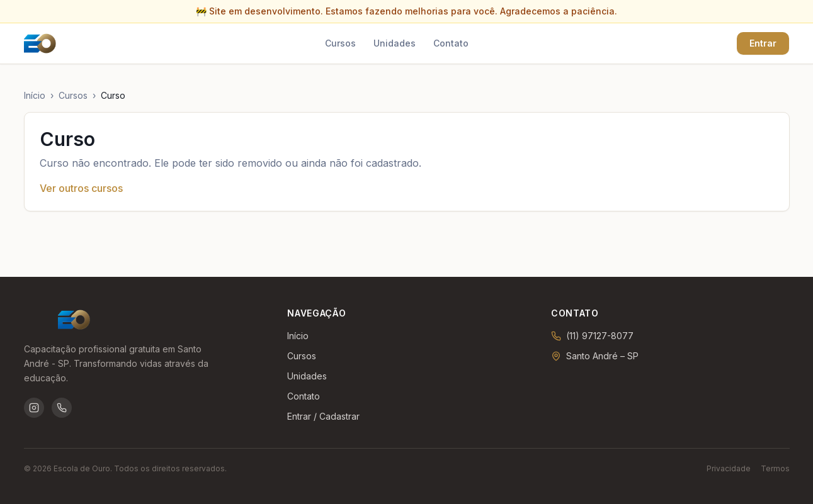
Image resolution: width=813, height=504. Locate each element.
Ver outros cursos (81, 188)
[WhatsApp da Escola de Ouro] (62, 408)
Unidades (395, 43)
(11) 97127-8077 (600, 336)
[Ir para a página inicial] (40, 43)
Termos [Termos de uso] (775, 468)
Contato (451, 43)
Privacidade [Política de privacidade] (729, 468)
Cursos (340, 43)
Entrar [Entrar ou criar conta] (763, 43)
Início (35, 95)
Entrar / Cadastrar (323, 416)
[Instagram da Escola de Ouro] (34, 408)
